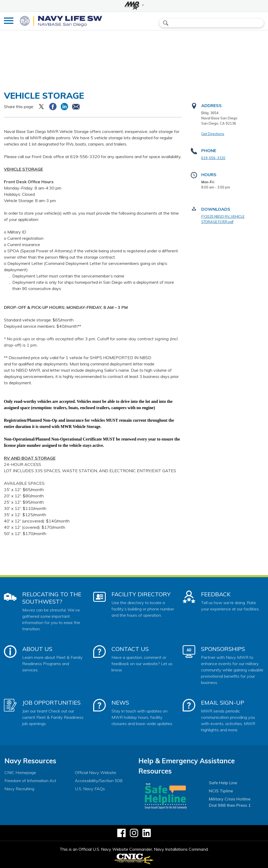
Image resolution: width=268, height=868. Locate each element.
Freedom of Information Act (30, 781)
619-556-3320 (213, 158)
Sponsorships (223, 649)
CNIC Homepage (20, 772)
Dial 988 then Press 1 (230, 805)
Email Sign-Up (223, 703)
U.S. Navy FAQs (90, 789)
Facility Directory (141, 594)
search (166, 23)
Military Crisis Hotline (230, 799)
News (120, 703)
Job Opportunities (51, 703)
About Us (37, 649)
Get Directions (213, 134)
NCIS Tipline (221, 791)
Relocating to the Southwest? (52, 598)
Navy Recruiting (19, 789)
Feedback (216, 594)
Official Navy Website (96, 772)
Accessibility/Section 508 (99, 781)
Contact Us (130, 649)
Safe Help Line (223, 783)
